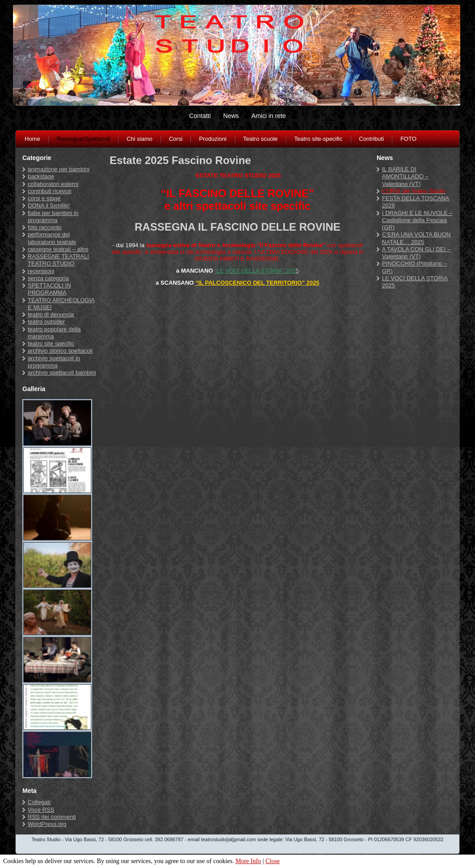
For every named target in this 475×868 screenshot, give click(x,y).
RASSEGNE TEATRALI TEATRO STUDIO (58, 260)
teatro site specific (51, 343)
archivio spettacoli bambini (62, 373)
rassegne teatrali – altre (58, 249)
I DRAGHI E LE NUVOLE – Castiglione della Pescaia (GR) (417, 220)
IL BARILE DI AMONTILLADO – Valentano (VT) (405, 177)
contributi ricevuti (50, 191)
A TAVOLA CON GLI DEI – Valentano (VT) (416, 253)
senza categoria (48, 278)
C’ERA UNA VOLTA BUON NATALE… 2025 (416, 238)
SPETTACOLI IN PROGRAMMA (49, 289)
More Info (248, 861)
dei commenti (52, 817)
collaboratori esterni (53, 184)
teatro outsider (46, 322)
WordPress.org (47, 824)
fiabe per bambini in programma (53, 217)
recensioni (41, 271)
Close (272, 861)
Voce (41, 810)
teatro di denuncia (51, 314)
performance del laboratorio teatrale (52, 238)
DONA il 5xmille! (49, 205)
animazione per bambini (59, 169)
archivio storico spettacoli (60, 351)
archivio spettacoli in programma (54, 362)
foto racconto (45, 227)
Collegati (39, 802)
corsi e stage (44, 198)
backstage (41, 176)
